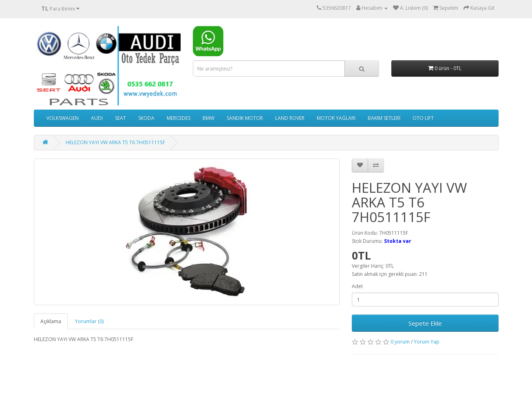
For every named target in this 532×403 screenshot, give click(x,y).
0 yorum (400, 342)
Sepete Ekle (425, 323)
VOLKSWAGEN (63, 118)
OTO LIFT (423, 118)
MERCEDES (179, 118)
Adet (357, 286)
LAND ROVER (290, 118)
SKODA (146, 118)
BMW (209, 118)
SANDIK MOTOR (245, 118)
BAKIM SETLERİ (384, 118)
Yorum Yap (427, 342)
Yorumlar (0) (89, 321)
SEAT (120, 118)
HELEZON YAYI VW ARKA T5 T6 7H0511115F (115, 142)
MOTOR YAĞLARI (336, 118)
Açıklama (51, 321)
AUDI (97, 118)
